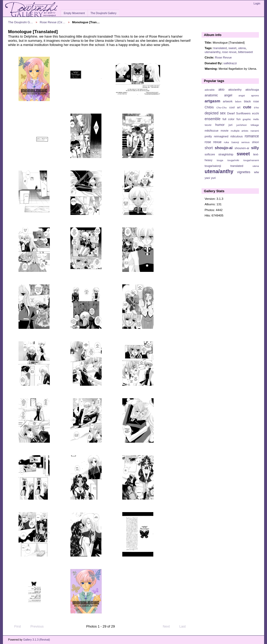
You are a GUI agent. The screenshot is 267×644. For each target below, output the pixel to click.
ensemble (213, 119)
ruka (226, 142)
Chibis (209, 107)
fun (239, 119)
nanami (255, 131)
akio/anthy (235, 90)
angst (242, 95)
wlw (256, 172)
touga (220, 160)
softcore (210, 154)
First (15, 627)
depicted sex (215, 113)
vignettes (244, 172)
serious (245, 142)
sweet (232, 48)
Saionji (235, 142)
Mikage (255, 125)
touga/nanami (251, 160)
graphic (247, 119)
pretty (208, 136)
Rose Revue (223, 57)
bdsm (238, 101)
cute (247, 107)
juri (231, 125)
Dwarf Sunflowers (239, 113)
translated (220, 48)
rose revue (229, 52)
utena (242, 48)
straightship (226, 154)
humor (220, 125)
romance (252, 136)
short (209, 148)
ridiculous (236, 136)
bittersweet (245, 52)
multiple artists (239, 131)
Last (185, 627)
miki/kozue (212, 131)
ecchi (256, 113)
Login (257, 4)
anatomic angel (219, 95)
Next (169, 627)
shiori (255, 142)
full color (228, 119)
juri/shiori (242, 125)
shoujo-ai (224, 148)
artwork (228, 101)
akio (222, 90)
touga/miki (233, 160)
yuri (213, 178)
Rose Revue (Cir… (53, 22)
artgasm (213, 101)
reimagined (221, 136)
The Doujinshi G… (21, 22)
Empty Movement (74, 13)
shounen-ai (242, 148)
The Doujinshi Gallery (103, 13)
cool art (235, 107)
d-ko (256, 107)
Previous (35, 627)
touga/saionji (213, 166)
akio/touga (252, 90)
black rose (251, 101)
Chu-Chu (222, 107)
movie (224, 131)
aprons (255, 95)
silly (255, 148)
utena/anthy (213, 52)
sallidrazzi (230, 63)
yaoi (207, 178)
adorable (210, 90)
